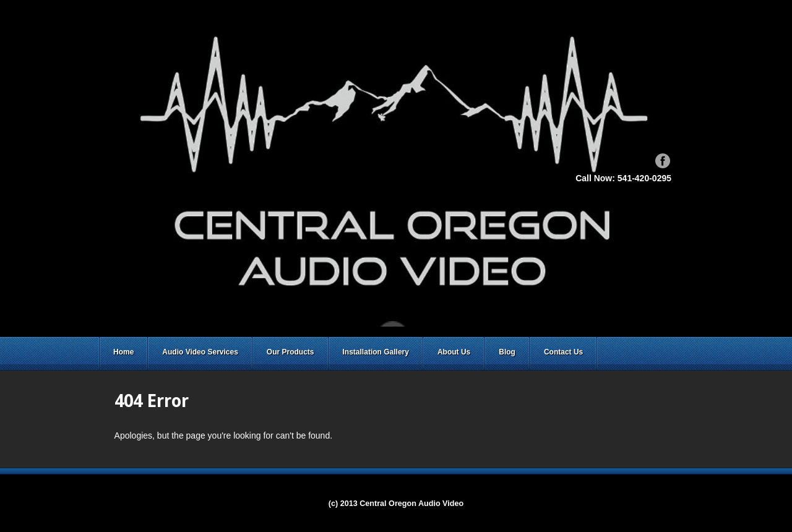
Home (123, 352)
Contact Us (563, 352)
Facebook (663, 161)
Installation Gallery (376, 352)
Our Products (291, 352)
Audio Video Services (200, 352)
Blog (507, 352)
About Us (454, 352)
